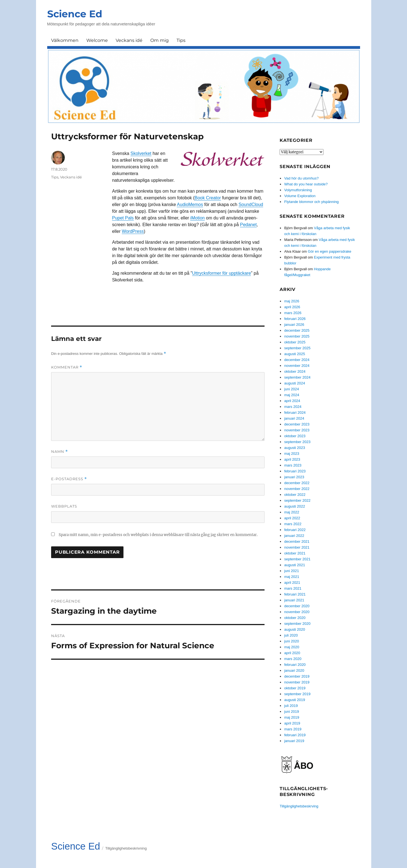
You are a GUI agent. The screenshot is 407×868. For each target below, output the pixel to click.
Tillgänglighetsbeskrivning (126, 848)
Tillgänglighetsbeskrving (299, 806)
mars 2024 (293, 407)
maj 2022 (291, 512)
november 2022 (297, 489)
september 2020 (297, 624)
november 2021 (297, 547)
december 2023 (297, 424)
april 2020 (292, 653)
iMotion (197, 218)
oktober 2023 (295, 436)
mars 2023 (293, 465)
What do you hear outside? (306, 184)
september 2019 (297, 694)
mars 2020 (293, 659)
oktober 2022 (295, 495)
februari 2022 (295, 530)
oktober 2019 (295, 688)
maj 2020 (291, 647)
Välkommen (65, 40)
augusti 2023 (294, 448)
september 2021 (297, 559)
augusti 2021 (294, 565)
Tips (181, 40)
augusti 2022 (294, 506)
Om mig (160, 40)
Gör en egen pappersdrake (329, 251)
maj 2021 (291, 577)
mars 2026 (293, 313)
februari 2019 (295, 735)
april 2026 (292, 307)
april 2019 (292, 723)
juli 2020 (291, 635)
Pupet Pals (123, 218)
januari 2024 (294, 418)
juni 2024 (291, 389)
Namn (59, 452)
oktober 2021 (295, 553)
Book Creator (208, 198)
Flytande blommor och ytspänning (311, 202)
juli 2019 (291, 706)
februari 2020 (295, 665)
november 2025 (297, 336)
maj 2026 (291, 301)
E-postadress (69, 479)
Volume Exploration (300, 196)
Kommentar (67, 367)
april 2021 (292, 583)
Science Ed (75, 14)
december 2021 (297, 541)
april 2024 (292, 401)
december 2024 (297, 360)
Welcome (97, 40)
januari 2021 (294, 600)
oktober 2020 (295, 618)
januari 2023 (294, 477)
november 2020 (297, 612)
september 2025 (297, 348)
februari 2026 (295, 319)
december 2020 (297, 606)
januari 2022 (294, 536)
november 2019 (297, 682)
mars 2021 (293, 588)
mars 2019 (293, 729)
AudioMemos (190, 205)
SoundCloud (251, 205)
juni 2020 (291, 641)
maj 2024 (291, 395)
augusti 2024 (294, 383)
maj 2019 (291, 717)
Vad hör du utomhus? (301, 178)
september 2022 (297, 500)
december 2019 (297, 676)
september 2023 (297, 442)
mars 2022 (293, 524)
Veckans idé (129, 40)
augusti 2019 (294, 700)
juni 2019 (291, 712)
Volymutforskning (298, 190)
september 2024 (297, 377)
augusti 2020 (294, 629)
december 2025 (297, 330)
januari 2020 (294, 670)
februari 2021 (295, 594)
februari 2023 (295, 471)
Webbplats (64, 506)
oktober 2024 (295, 371)
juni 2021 (291, 571)
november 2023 (297, 430)
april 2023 (292, 459)
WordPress (133, 231)
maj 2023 (291, 454)
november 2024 (297, 366)
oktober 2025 (295, 342)
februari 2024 (295, 413)
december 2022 (297, 483)
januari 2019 (294, 741)
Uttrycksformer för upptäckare (222, 273)
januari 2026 (294, 325)
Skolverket (141, 153)
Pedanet (248, 225)
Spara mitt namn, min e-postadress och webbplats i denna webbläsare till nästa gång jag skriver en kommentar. (158, 535)
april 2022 (292, 518)
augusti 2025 (294, 354)
